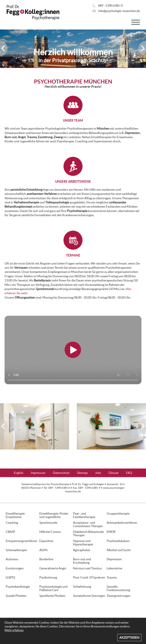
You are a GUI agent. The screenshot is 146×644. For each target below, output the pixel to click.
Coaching (12, 523)
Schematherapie (16, 550)
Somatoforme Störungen (89, 596)
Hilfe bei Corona (50, 532)
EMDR (111, 532)
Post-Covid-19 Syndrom (89, 577)
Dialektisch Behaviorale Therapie (88, 533)
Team (24, 128)
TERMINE (73, 255)
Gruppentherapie (118, 513)
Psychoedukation (118, 541)
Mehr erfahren (14, 630)
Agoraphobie (82, 550)
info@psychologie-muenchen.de (119, 11)
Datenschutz (61, 473)
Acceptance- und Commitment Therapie (88, 524)
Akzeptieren (129, 638)
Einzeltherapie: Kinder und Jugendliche (54, 515)
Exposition (46, 541)
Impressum (38, 473)
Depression (114, 559)
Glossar (114, 473)
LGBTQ (10, 577)
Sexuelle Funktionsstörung (118, 588)
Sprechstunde (48, 523)
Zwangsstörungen (119, 596)
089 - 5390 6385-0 (110, 6)
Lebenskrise (114, 568)
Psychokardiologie (18, 587)
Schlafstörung (82, 587)
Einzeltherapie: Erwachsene (15, 515)
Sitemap (82, 473)
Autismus (12, 559)
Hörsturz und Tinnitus (87, 568)
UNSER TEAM (73, 120)
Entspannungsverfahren (21, 541)
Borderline (46, 559)
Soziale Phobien (16, 596)
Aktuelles (73, 481)
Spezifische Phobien (52, 596)
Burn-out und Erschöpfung (82, 561)
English (19, 473)
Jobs (98, 473)
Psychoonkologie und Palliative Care (53, 588)
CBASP (10, 532)
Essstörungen (15, 568)
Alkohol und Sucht (119, 550)
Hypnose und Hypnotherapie (83, 543)
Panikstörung (48, 577)
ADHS (43, 550)
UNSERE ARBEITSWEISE (73, 181)
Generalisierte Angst (53, 568)
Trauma (112, 577)
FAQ (129, 473)
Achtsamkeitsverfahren (122, 523)
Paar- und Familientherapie (84, 515)
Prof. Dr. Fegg (80, 484)
